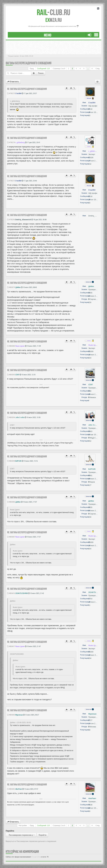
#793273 (11, 93)
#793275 (11, 181)
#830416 (11, 593)
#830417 (11, 646)
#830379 (11, 287)
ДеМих (18, 287)
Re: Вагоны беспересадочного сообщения (27, 89)
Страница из (59, 69)
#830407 (11, 537)
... (88, 69)
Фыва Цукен (20, 346)
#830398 (11, 461)
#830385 (11, 346)
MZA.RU (54, 20)
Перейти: (10, 831)
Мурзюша (19, 715)
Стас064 (18, 93)
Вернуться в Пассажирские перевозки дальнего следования (31, 841)
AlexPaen (19, 789)
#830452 (11, 789)
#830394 (11, 417)
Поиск (41, 73)
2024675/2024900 (22, 593)
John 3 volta (20, 417)
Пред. (32, 69)
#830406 (11, 502)
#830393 (11, 375)
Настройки (23, 826)
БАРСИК (18, 461)
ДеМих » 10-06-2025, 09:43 (20, 723)
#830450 (11, 715)
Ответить (13, 82)
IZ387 (17, 375)
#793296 (11, 220)
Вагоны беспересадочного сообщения (29, 63)
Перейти (42, 835)
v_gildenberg (20, 142)
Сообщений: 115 (43, 69)
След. (98, 69)
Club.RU (53, 12)
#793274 (11, 142)
